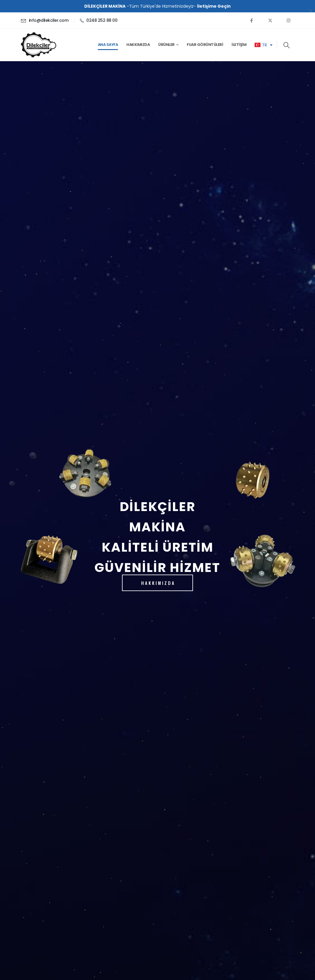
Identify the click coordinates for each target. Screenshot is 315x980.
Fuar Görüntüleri (205, 45)
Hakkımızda (138, 45)
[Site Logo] (39, 45)
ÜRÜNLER (166, 45)
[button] (287, 45)
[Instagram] (289, 20)
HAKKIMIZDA (158, 583)
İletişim (239, 45)
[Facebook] (252, 20)
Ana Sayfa (108, 45)
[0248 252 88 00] (99, 20)
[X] (270, 20)
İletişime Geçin (214, 6)
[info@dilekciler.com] (45, 20)
